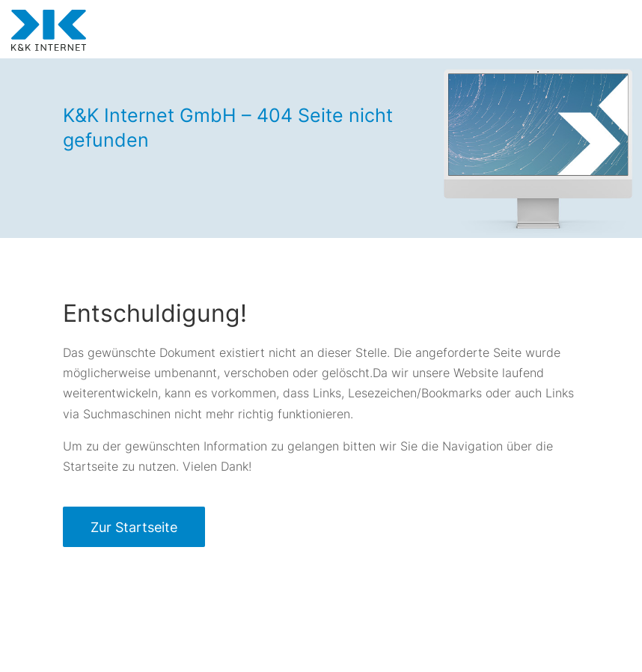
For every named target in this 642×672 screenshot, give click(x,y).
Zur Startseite (134, 527)
